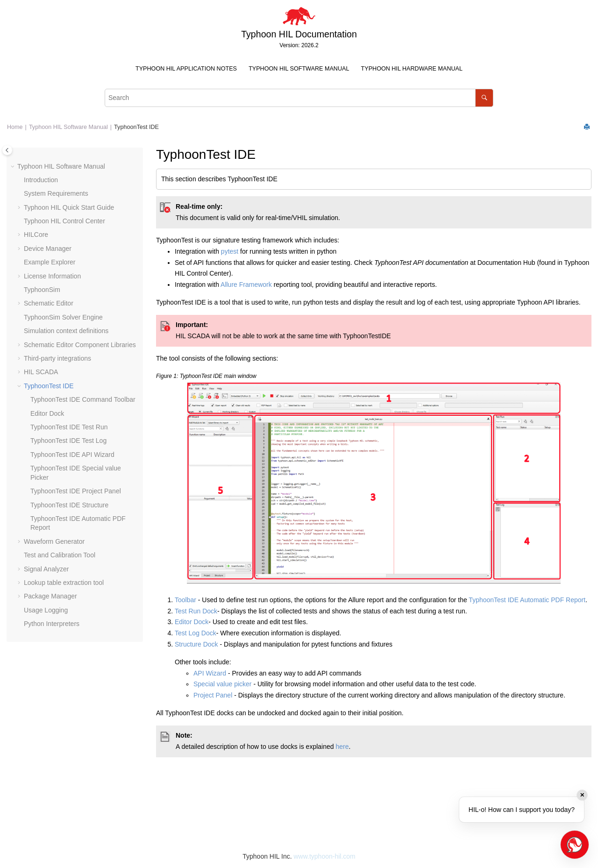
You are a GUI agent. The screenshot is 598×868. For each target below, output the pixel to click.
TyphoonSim (42, 290)
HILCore (36, 235)
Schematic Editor (49, 303)
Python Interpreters (52, 624)
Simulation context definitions (66, 331)
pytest (230, 251)
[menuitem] (186, 69)
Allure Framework (246, 285)
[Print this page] (588, 127)
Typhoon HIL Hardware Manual (412, 69)
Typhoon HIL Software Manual (299, 69)
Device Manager (48, 249)
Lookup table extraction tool (64, 583)
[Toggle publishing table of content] (7, 150)
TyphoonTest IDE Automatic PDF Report (527, 600)
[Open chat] (575, 845)
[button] (14, 167)
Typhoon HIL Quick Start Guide (69, 207)
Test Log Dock (196, 633)
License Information (52, 276)
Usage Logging (46, 610)
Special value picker (223, 684)
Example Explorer (50, 262)
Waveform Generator (54, 541)
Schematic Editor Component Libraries (80, 345)
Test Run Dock (196, 611)
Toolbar (186, 600)
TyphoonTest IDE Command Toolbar (83, 399)
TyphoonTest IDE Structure (69, 505)
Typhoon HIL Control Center (64, 221)
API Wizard (210, 673)
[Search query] (299, 98)
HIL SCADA (41, 372)
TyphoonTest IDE (136, 127)
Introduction (41, 180)
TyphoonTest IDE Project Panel (76, 491)
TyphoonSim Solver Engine (63, 317)
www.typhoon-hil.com (324, 856)
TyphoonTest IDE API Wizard (72, 455)
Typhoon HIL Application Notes (186, 69)
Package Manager (50, 596)
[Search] (484, 98)
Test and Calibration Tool (60, 555)
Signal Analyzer (46, 569)
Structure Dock (196, 644)
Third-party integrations (57, 358)
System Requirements (56, 193)
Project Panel (213, 695)
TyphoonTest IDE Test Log (68, 441)
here (342, 747)
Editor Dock (47, 413)
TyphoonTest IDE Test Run (69, 427)
